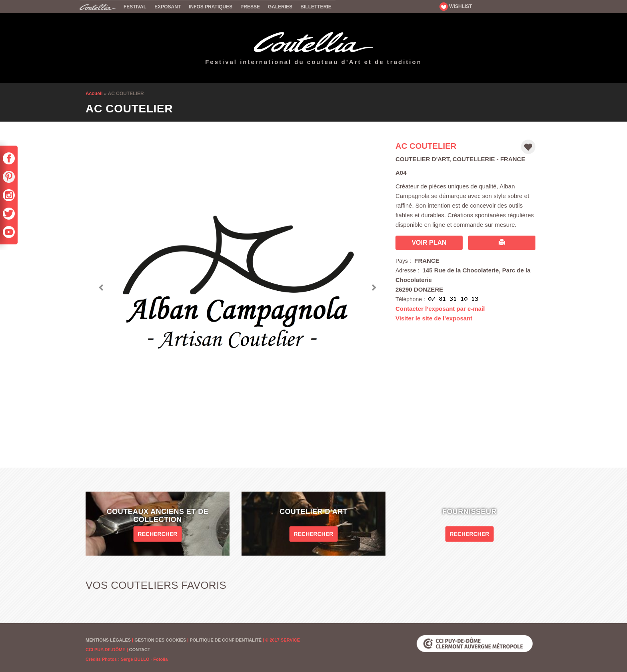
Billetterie (316, 7)
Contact (140, 650)
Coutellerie (474, 159)
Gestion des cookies (160, 640)
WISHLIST (456, 6)
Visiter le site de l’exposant (434, 318)
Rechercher (158, 534)
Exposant (168, 7)
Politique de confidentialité (226, 640)
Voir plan (429, 243)
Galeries (280, 7)
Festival (135, 7)
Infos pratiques (211, 7)
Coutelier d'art (422, 159)
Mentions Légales (108, 640)
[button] (102, 286)
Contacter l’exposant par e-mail (440, 309)
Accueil (100, 6)
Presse (250, 7)
